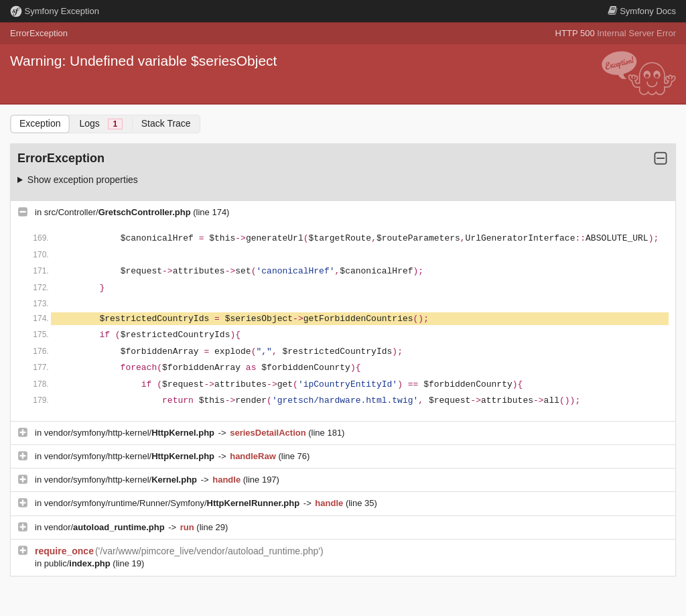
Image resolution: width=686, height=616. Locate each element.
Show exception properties (83, 180)
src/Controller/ (119, 212)
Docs (642, 11)
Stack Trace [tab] (166, 123)
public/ (79, 563)
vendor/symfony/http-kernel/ (131, 433)
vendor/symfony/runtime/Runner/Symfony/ (173, 503)
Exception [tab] (40, 123)
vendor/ (106, 527)
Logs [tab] (100, 124)
